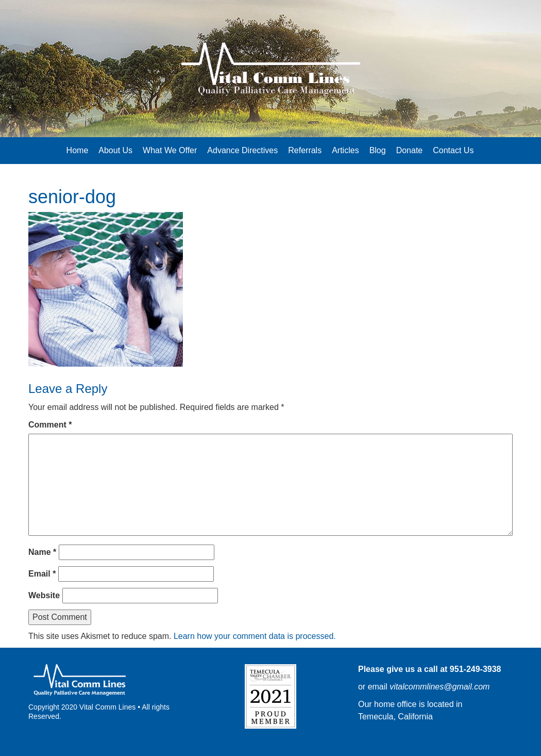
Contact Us (453, 150)
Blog (378, 150)
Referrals (305, 150)
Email (42, 574)
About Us (115, 150)
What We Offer (170, 150)
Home (78, 150)
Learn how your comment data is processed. (255, 636)
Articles (345, 150)
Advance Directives (242, 150)
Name (42, 552)
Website (44, 595)
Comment (50, 425)
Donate (410, 150)
